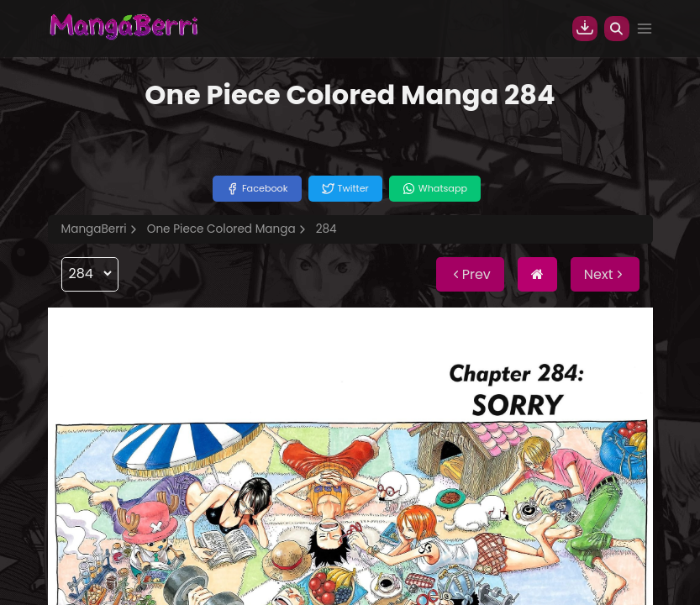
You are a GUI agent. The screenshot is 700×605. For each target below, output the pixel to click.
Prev (470, 274)
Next (605, 274)
